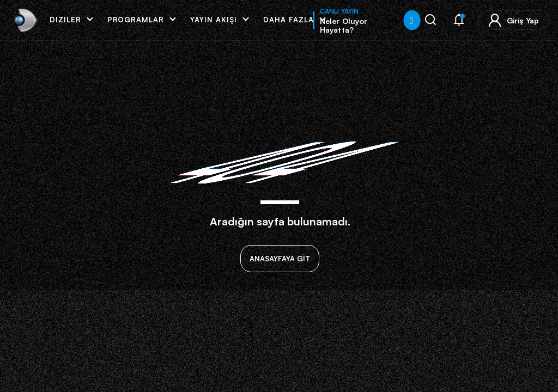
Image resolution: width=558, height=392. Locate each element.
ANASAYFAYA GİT (280, 259)
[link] (24, 20)
